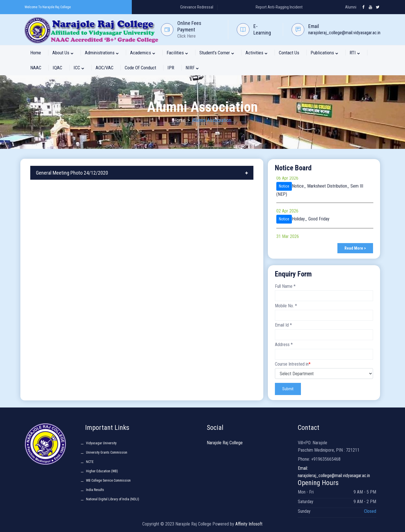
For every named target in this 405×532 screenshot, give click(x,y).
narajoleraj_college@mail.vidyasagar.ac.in (344, 33)
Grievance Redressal (197, 7)
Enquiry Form (293, 274)
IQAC (57, 68)
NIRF (192, 68)
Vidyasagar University (101, 443)
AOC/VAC (105, 68)
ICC (79, 68)
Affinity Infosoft (249, 524)
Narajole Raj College (225, 443)
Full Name (285, 286)
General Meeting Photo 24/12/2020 (72, 173)
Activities (257, 53)
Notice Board (293, 168)
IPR (171, 68)
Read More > (355, 248)
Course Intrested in (293, 364)
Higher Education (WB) (102, 471)
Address (284, 345)
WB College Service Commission (108, 480)
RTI (355, 53)
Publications (324, 53)
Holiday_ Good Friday (311, 222)
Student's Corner (217, 53)
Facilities (177, 53)
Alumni (351, 7)
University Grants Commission (107, 452)
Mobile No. (286, 306)
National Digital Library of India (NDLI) (113, 499)
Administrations (102, 53)
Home (36, 53)
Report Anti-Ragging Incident (279, 7)
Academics (143, 53)
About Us (63, 53)
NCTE (90, 462)
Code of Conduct (140, 68)
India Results (95, 490)
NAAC (36, 68)
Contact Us (289, 53)
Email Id (283, 325)
